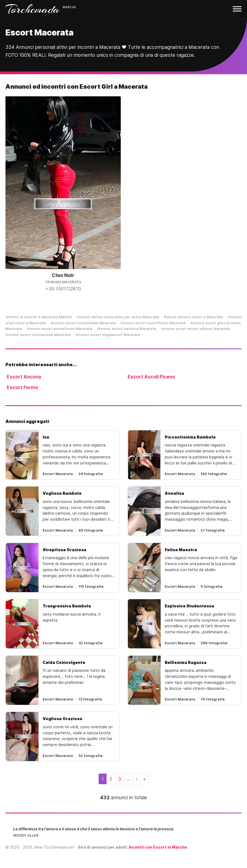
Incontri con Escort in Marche (158, 847)
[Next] (137, 779)
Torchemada (33, 9)
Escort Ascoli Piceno (151, 377)
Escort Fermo (23, 387)
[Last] (144, 779)
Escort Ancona (24, 377)
